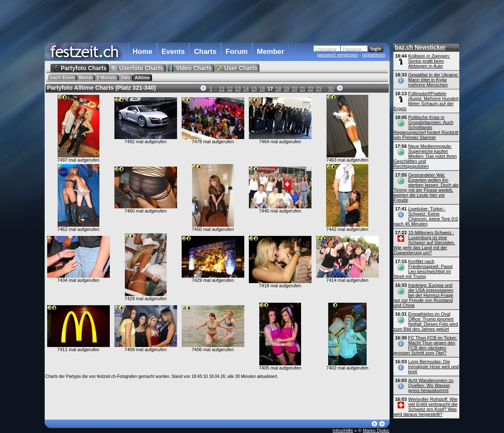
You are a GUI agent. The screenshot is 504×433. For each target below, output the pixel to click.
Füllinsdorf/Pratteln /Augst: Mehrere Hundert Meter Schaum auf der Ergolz (426, 101)
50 (331, 89)
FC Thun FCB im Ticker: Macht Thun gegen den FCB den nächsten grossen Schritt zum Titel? (426, 345)
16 (262, 89)
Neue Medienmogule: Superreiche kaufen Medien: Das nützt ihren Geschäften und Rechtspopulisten (425, 156)
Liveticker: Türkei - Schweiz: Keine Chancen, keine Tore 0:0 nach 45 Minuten (426, 216)
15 (254, 89)
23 (319, 89)
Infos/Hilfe (343, 430)
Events (173, 52)
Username (326, 49)
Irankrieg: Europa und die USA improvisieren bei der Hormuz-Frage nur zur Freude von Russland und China (424, 295)
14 (246, 89)
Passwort (352, 49)
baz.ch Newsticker (420, 47)
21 (303, 89)
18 (278, 89)
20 (295, 89)
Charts (205, 52)
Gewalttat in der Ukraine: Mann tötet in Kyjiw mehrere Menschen (434, 80)
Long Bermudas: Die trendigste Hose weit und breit (434, 367)
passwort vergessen (338, 55)
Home (143, 52)
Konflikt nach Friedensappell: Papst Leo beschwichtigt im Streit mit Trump (423, 269)
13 (238, 89)
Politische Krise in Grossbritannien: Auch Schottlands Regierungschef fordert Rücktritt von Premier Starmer (426, 127)
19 (286, 89)
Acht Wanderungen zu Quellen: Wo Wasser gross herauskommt (431, 385)
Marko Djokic (376, 430)
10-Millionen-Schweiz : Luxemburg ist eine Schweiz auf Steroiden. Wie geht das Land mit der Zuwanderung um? (425, 243)
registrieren (374, 55)
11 (222, 89)
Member (270, 52)
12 (230, 89)
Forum (237, 52)
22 (310, 89)
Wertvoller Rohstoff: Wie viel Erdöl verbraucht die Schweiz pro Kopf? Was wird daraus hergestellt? (426, 407)
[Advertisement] (217, 20)
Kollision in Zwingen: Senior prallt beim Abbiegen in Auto (429, 61)
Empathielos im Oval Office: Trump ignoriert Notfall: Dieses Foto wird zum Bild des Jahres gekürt (426, 322)
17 (270, 89)
